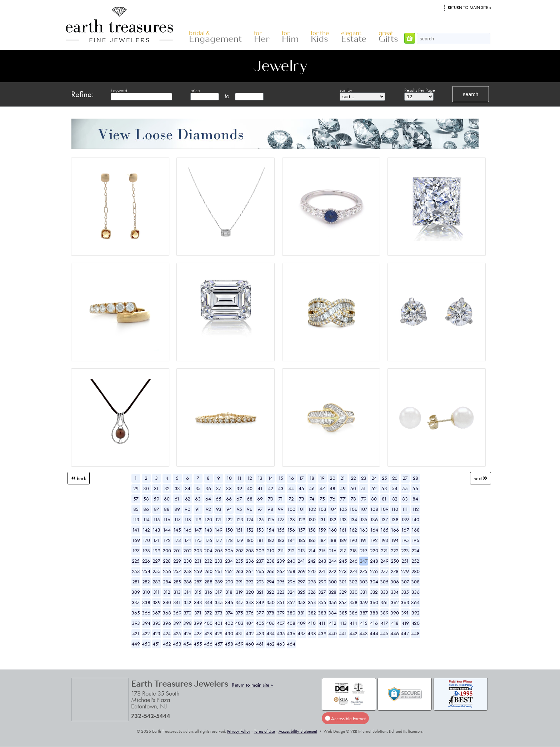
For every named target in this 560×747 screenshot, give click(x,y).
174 (187, 540)
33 (177, 488)
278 (395, 571)
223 (405, 551)
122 (229, 519)
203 (198, 551)
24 (374, 478)
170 (146, 540)
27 (405, 478)
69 (260, 499)
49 (343, 488)
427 (198, 633)
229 (177, 561)
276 (374, 571)
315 (198, 592)
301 (343, 582)
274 (353, 571)
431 (239, 633)
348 (250, 602)
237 (260, 561)
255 (157, 571)
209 (260, 551)
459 (239, 644)
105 (343, 509)
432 (250, 633)
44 (291, 488)
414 (353, 623)
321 (260, 592)
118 (188, 519)
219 (364, 551)
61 (177, 499)
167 (405, 530)
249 (384, 561)
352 (291, 602)
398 (187, 623)
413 (343, 623)
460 (250, 644)
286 (188, 582)
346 (229, 602)
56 (415, 488)
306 (395, 582)
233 (219, 561)
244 (333, 561)
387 (364, 613)
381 (301, 613)
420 (416, 623)
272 (332, 571)
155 (281, 530)
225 (136, 561)
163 (364, 530)
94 (229, 509)
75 (322, 499)
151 (239, 530)
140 (415, 519)
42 (271, 488)
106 (353, 509)
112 (416, 509)
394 (146, 623)
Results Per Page (420, 90)
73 (302, 499)
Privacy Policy (239, 731)
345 (219, 602)
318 (229, 592)
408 (291, 623)
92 (208, 509)
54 (395, 488)
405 (260, 623)
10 (229, 478)
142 (146, 530)
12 (250, 478)
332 (374, 592)
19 (322, 478)
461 (260, 644)
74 (312, 499)
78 (353, 499)
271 (322, 571)
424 (167, 633)
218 (353, 551)
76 (333, 499)
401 (219, 623)
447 (405, 633)
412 (333, 623)
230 (188, 561)
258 (188, 571)
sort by (346, 90)
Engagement (215, 37)
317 (219, 592)
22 (353, 478)
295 (281, 582)
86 (146, 509)
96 (250, 509)
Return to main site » (469, 8)
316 (208, 592)
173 (177, 540)
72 (291, 499)
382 (312, 613)
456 (208, 644)
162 (353, 530)
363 (405, 602)
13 (260, 478)
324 (291, 592)
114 (146, 519)
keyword (119, 90)
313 (177, 592)
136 (374, 519)
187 (322, 540)
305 (384, 582)
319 (239, 592)
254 (146, 571)
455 (198, 644)
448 (415, 633)
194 (395, 540)
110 (395, 509)
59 (156, 499)
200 (167, 551)
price (195, 90)
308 (415, 582)
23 (364, 478)
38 (229, 488)
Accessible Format (345, 718)
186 (312, 540)
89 (177, 509)
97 (260, 509)
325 (301, 592)
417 (384, 623)
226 (146, 561)
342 (187, 602)
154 (270, 530)
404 (250, 623)
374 (229, 613)
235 (239, 561)
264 (250, 571)
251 (405, 561)
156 (291, 530)
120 (208, 519)
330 (353, 592)
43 (281, 488)
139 (405, 519)
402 (229, 623)
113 (136, 519)
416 (374, 623)
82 (395, 499)
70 (271, 499)
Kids (320, 37)
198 (146, 551)
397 (177, 623)
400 (208, 623)
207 (239, 551)
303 (364, 582)
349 (260, 602)
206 (229, 551)
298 (312, 582)
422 (146, 633)
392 (416, 613)
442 (353, 633)
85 (136, 509)
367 (156, 613)
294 (270, 582)
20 (332, 478)
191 (364, 540)
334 (395, 592)
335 (405, 592)
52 (374, 488)
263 (239, 571)
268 (291, 571)
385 (343, 613)
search (471, 94)
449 (136, 644)
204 (208, 551)
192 (374, 540)
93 (219, 509)
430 (229, 633)
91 (198, 509)
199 (156, 551)
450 (146, 644)
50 (353, 488)
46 (312, 488)
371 (198, 613)
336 (416, 592)
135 (364, 519)
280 (416, 571)
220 (374, 551)
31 (156, 488)
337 (136, 602)
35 (198, 488)
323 (281, 592)
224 (415, 551)
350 (271, 602)
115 (157, 519)
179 (239, 540)
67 (239, 499)
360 (374, 602)
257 (177, 571)
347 (239, 602)
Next (481, 478)
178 (229, 540)
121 (219, 519)
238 (271, 561)
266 (271, 571)
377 (260, 613)
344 (208, 602)
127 (281, 519)
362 (395, 602)
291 (239, 582)
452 (167, 644)
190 (353, 540)
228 (167, 561)
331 (364, 592)
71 (281, 499)
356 (333, 602)
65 (219, 499)
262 (229, 571)
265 (260, 571)
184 (291, 540)
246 (353, 561)
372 (208, 613)
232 (208, 561)
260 (208, 571)
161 (343, 530)
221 (384, 551)
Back (79, 478)
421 (136, 633)
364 (415, 602)
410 (312, 623)
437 (302, 633)
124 (250, 519)
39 (239, 488)
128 (291, 519)
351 (281, 602)
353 (302, 602)
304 (374, 582)
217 (343, 551)
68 (250, 499)
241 (301, 561)
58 (146, 499)
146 (187, 530)
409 (301, 623)
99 (281, 509)
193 (384, 540)
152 (250, 530)
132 (333, 519)
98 (270, 509)
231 (198, 561)
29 (136, 488)
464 (291, 644)
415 (364, 623)
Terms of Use (264, 731)
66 (229, 499)
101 (301, 509)
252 (415, 561)
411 (322, 623)
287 (198, 582)
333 (384, 592)
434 (271, 633)
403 (239, 623)
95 (239, 509)
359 (364, 602)
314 (187, 592)
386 (353, 613)
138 (395, 519)
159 (322, 530)
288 (208, 582)
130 (312, 519)
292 (250, 582)
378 (270, 613)
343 (198, 602)
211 (281, 551)
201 (177, 551)
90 (187, 509)
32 (167, 488)
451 (156, 644)
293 (260, 582)
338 (146, 602)
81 (384, 499)
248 (374, 561)
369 (177, 613)
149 (219, 530)
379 (281, 613)
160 (333, 530)
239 (281, 561)
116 (167, 519)
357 (343, 602)
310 (146, 592)
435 (281, 633)
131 (322, 519)
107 (364, 509)
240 (291, 561)
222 (395, 551)
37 (219, 488)
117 (177, 519)
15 (281, 478)
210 (271, 551)
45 (301, 488)
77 (343, 499)
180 (250, 540)
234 (229, 561)
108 (374, 509)
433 (260, 633)
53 (384, 488)
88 (167, 509)
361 (384, 602)
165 (384, 530)
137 (384, 519)
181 (260, 540)
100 (291, 509)
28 (416, 478)
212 (291, 551)
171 (156, 540)
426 (187, 633)
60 (167, 499)
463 (281, 644)
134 (353, 519)
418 (395, 623)
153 (260, 530)
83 (405, 499)
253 (136, 571)
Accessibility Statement (298, 731)
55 (405, 488)
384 (332, 613)
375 (239, 613)
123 (239, 519)
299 (322, 582)
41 (260, 488)
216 (333, 551)
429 (219, 633)
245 (343, 561)
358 (353, 602)
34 (188, 488)
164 (374, 530)
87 (157, 509)
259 (198, 571)
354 (312, 602)
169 (136, 540)
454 (187, 644)
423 (156, 633)
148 (208, 530)
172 (167, 540)
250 (395, 561)
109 (384, 509)
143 (156, 530)
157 (302, 530)
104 (333, 509)
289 (219, 582)
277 (384, 571)
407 (281, 623)
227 (156, 561)
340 (167, 602)
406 (270, 623)
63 (198, 499)
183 (281, 540)
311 (157, 592)
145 (177, 530)
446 (395, 633)
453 (177, 644)
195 (405, 540)
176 (208, 540)
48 (332, 488)
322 (270, 592)
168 (416, 530)
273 (343, 571)
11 (239, 478)
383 (322, 613)
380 (291, 613)
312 (167, 592)
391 (405, 613)
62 (188, 499)
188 (332, 540)
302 (353, 582)
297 (301, 582)
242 (312, 561)
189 (343, 540)
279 (405, 571)
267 (281, 571)
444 (374, 633)
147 (198, 530)
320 (250, 592)
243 (322, 561)
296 (291, 582)
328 (332, 592)
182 (271, 540)
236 (250, 561)
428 (208, 633)
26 (395, 478)
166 (395, 530)
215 (322, 551)
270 (312, 571)
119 (198, 519)
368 (167, 613)
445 (384, 633)
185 (302, 540)
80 (374, 499)
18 (312, 478)
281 (136, 582)
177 (219, 540)
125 (260, 519)
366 (146, 613)
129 (302, 519)
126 (271, 519)
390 (395, 613)
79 (364, 499)
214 (312, 551)
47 (322, 488)
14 (270, 478)
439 (322, 633)
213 (301, 551)
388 (374, 613)
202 (187, 551)
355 (322, 602)
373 (219, 613)
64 (208, 499)
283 (157, 582)
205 (219, 551)
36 (208, 488)
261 (219, 571)
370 (187, 613)
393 (136, 623)
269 (302, 571)
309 (136, 592)
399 (198, 623)
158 (312, 530)
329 (343, 592)
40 (250, 488)
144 (167, 530)
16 (291, 478)
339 (157, 602)
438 (312, 633)
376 (250, 613)
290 (229, 582)
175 (198, 540)
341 (177, 602)
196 (415, 540)
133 (343, 519)
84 (415, 499)
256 (167, 571)
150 (229, 530)
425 (177, 633)
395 (157, 623)
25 (384, 478)
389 (384, 613)
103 (322, 509)
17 (301, 478)
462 (271, 644)
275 (364, 571)
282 (146, 582)
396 (167, 623)
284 (167, 582)
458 (229, 644)
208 (250, 551)
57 (136, 499)
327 (322, 592)
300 (332, 582)
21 (343, 478)
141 (136, 530)
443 (364, 633)
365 (136, 613)
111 (405, 509)
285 (177, 582)
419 (405, 623)
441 (343, 633)
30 (146, 488)
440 (332, 633)
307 (405, 582)
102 (312, 509)
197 (136, 551)
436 (291, 633)
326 (312, 592)
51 (364, 488)
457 (219, 644)
